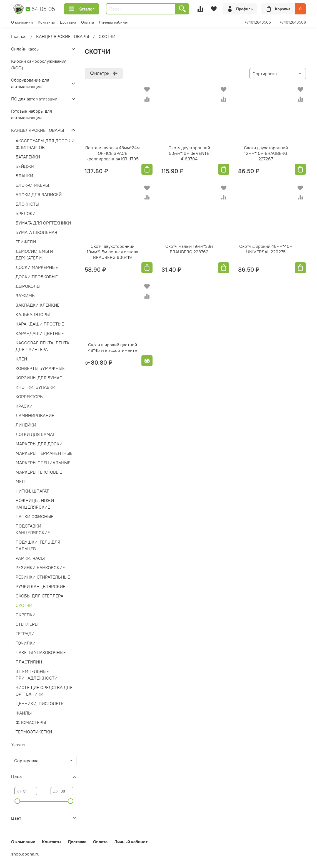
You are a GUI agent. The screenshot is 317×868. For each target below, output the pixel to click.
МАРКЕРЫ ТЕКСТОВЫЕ (39, 472)
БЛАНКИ (24, 176)
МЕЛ (20, 481)
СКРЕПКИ (26, 615)
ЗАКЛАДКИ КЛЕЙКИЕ (38, 305)
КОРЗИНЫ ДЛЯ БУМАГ (39, 378)
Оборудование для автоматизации (30, 83)
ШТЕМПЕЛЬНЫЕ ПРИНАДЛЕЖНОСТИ (37, 675)
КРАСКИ (24, 406)
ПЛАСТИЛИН (29, 662)
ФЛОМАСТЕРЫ (31, 722)
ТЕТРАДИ (25, 634)
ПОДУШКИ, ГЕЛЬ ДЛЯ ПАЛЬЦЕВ (38, 545)
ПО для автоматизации (34, 99)
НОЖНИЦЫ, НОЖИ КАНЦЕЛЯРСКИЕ (35, 504)
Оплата (88, 22)
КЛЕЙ (21, 359)
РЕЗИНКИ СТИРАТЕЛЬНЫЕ (43, 577)
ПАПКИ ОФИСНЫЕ (34, 516)
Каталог (82, 9)
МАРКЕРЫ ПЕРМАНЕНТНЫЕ (44, 453)
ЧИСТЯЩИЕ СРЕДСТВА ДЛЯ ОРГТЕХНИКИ (44, 691)
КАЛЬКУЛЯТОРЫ (33, 314)
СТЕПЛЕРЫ (27, 624)
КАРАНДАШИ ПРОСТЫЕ (40, 324)
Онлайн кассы (25, 49)
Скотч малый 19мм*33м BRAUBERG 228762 (189, 249)
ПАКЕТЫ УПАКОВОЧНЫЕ (41, 652)
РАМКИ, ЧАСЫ (30, 558)
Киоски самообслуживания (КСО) (39, 64)
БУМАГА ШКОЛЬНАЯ (36, 232)
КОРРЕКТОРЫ (30, 397)
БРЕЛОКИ (26, 213)
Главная (19, 36)
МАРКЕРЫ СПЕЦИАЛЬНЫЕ (43, 463)
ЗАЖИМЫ (26, 296)
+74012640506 (293, 22)
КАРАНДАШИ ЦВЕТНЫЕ (40, 333)
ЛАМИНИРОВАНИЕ (35, 415)
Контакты (46, 22)
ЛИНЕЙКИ (26, 425)
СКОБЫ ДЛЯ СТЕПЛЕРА (39, 596)
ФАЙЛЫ (24, 713)
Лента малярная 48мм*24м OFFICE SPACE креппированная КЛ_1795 (112, 153)
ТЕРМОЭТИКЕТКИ (34, 732)
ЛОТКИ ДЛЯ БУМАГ (35, 434)
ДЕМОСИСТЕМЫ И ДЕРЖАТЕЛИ (34, 254)
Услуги (18, 744)
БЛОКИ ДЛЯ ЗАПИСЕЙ (39, 195)
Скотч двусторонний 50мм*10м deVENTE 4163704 (189, 153)
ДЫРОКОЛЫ (28, 286)
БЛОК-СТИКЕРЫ (32, 185)
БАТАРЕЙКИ (28, 157)
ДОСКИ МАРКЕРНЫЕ (37, 267)
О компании (22, 22)
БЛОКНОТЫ (27, 204)
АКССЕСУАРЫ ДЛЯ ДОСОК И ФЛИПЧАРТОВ (45, 144)
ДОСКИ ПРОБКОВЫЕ (37, 277)
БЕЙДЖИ (25, 166)
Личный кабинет (114, 22)
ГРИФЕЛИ (26, 242)
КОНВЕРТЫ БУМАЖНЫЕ (40, 368)
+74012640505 (258, 22)
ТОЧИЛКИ (26, 643)
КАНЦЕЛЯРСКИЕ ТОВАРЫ (63, 36)
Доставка (68, 22)
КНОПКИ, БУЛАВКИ (35, 387)
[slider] (17, 801)
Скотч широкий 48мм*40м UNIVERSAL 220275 (266, 249)
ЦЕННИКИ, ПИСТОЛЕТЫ (40, 703)
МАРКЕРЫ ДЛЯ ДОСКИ (39, 444)
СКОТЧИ (24, 605)
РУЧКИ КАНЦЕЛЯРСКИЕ (40, 586)
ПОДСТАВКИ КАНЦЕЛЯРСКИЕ (33, 529)
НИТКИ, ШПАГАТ (32, 491)
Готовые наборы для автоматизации (32, 114)
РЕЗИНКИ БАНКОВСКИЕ (40, 567)
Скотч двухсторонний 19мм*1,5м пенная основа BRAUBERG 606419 (112, 252)
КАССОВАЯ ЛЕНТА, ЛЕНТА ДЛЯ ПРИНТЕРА (42, 346)
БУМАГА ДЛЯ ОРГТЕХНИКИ (43, 223)
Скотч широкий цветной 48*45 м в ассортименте (113, 347)
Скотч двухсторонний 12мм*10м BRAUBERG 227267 (266, 153)
